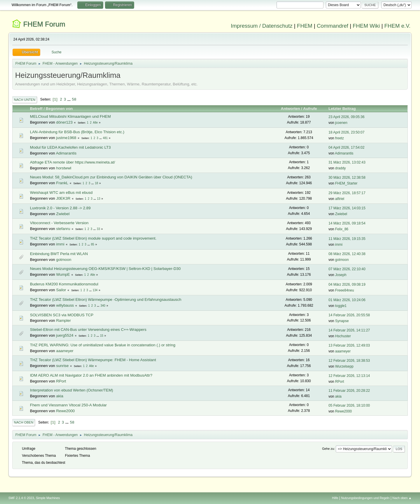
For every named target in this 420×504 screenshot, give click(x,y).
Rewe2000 (65, 411)
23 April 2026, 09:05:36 (346, 117)
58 (74, 99)
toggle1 (341, 306)
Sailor (61, 290)
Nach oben (24, 422)
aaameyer (65, 351)
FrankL (62, 183)
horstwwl (64, 168)
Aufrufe (310, 109)
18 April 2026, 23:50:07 (346, 132)
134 (95, 290)
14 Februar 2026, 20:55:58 (349, 315)
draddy (341, 168)
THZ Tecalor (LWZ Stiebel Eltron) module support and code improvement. (93, 238)
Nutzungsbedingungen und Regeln (365, 498)
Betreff (36, 109)
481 (105, 138)
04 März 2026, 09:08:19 (347, 285)
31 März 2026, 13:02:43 (347, 162)
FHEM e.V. (398, 26)
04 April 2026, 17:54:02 (346, 147)
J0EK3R (63, 198)
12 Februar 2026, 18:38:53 (349, 361)
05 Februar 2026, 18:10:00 (349, 405)
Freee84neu (345, 290)
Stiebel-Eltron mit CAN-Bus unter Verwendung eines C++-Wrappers (88, 330)
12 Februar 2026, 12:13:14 (349, 376)
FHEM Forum (44, 24)
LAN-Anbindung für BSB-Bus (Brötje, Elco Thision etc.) (77, 132)
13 (99, 199)
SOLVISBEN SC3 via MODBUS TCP (62, 315)
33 (98, 229)
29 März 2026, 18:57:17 (347, 193)
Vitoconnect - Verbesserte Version (59, 223)
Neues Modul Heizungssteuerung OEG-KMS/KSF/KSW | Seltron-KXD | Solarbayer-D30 (105, 269)
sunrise (62, 366)
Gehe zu (328, 449)
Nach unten (25, 100)
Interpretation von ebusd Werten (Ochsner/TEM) (72, 390)
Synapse (342, 321)
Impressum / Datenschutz (262, 26)
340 (103, 306)
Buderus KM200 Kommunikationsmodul (64, 284)
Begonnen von (59, 109)
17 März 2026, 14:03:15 (347, 208)
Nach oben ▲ (402, 498)
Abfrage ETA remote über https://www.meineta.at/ (73, 162)
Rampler (63, 321)
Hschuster (343, 336)
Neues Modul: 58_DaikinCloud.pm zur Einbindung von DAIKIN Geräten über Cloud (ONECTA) (111, 177)
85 (93, 244)
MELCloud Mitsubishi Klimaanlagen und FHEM (70, 116)
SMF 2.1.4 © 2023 (21, 498)
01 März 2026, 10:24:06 (347, 300)
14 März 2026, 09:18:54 (347, 223)
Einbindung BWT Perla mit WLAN (59, 254)
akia (60, 396)
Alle (96, 123)
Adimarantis (66, 153)
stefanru (63, 229)
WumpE (63, 274)
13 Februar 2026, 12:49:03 (349, 345)
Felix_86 (342, 229)
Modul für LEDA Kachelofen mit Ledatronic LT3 (70, 147)
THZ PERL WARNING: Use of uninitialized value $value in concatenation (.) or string (103, 345)
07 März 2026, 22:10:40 (347, 269)
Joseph (341, 275)
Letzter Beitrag (345, 109)
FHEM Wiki (366, 26)
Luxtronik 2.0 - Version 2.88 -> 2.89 (60, 208)
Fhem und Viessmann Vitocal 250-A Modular (68, 405)
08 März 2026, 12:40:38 (347, 254)
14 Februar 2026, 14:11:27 (349, 330)
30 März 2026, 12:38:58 (347, 178)
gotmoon (64, 260)
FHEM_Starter (346, 183)
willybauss (65, 305)
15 (102, 336)
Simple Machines (48, 498)
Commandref (332, 26)
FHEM (305, 26)
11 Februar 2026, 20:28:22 (349, 391)
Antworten (290, 109)
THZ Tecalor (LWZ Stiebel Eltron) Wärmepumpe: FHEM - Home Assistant (93, 360)
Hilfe (335, 498)
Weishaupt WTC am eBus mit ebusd (61, 193)
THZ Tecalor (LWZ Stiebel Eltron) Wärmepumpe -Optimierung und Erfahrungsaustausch (106, 300)
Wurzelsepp (344, 366)
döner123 (64, 122)
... (70, 99)
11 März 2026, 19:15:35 (347, 239)
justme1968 (66, 138)
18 (96, 183)
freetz (339, 138)
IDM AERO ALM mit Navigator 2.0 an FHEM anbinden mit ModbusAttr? (91, 375)
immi (60, 244)
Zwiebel (63, 214)
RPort (61, 381)
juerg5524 (65, 335)
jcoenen (341, 123)
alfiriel (340, 199)
